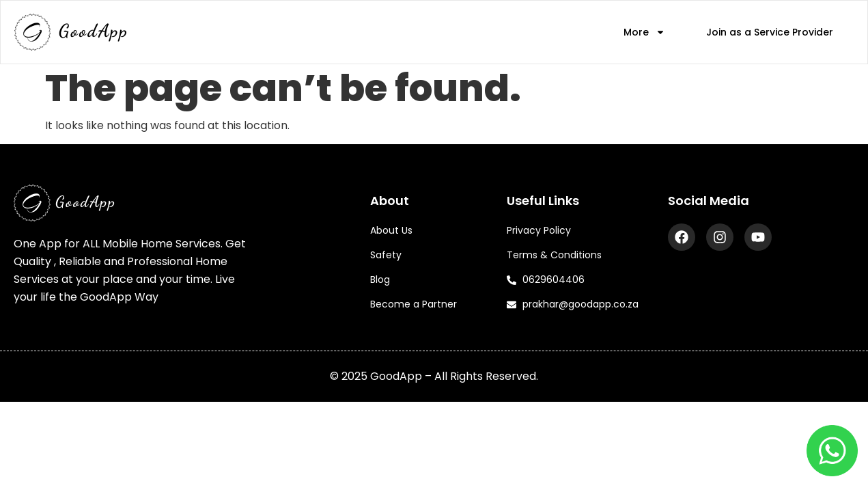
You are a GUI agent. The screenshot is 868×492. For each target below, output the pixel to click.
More (644, 32)
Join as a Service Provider (770, 32)
